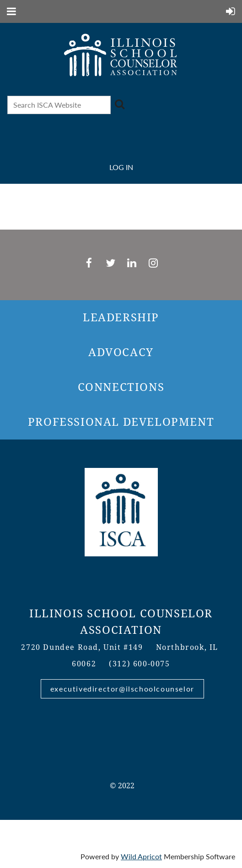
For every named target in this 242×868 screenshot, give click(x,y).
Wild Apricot (141, 856)
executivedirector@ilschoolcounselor (122, 689)
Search (119, 104)
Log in (121, 167)
